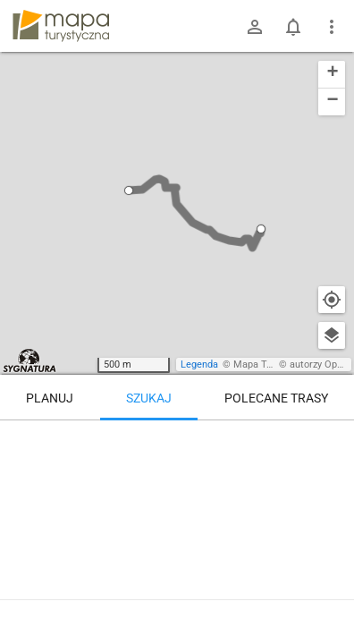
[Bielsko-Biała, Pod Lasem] (106, 496)
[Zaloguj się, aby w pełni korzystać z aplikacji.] (323, 595)
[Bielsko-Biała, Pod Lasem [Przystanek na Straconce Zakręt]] (283, 458)
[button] (129, 191)
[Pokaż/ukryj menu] (332, 27)
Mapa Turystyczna (274, 364)
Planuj (50, 398)
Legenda (199, 364)
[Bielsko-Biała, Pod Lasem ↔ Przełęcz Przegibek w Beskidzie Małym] (283, 534)
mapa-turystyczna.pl (61, 26)
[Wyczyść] (332, 440)
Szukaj (149, 398)
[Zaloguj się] (255, 27)
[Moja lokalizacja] (332, 300)
